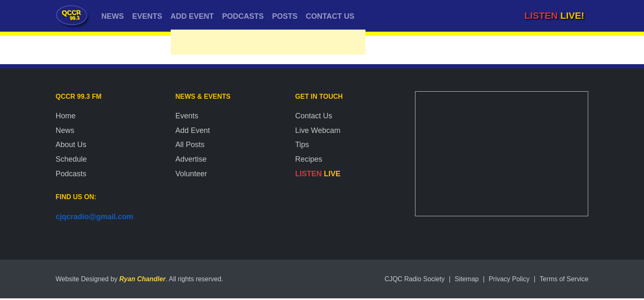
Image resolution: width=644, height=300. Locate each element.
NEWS (113, 16)
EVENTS (147, 16)
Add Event (193, 130)
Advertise (191, 159)
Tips (302, 145)
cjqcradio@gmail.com (95, 217)
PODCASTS (243, 16)
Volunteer (191, 174)
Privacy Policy (509, 279)
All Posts (190, 145)
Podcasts (71, 174)
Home (66, 116)
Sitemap (467, 279)
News (65, 130)
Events (187, 116)
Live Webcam (318, 130)
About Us (71, 145)
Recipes (309, 159)
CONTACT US (330, 16)
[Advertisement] (268, 44)
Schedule (71, 159)
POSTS (285, 16)
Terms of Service (564, 279)
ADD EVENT (192, 16)
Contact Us (314, 116)
